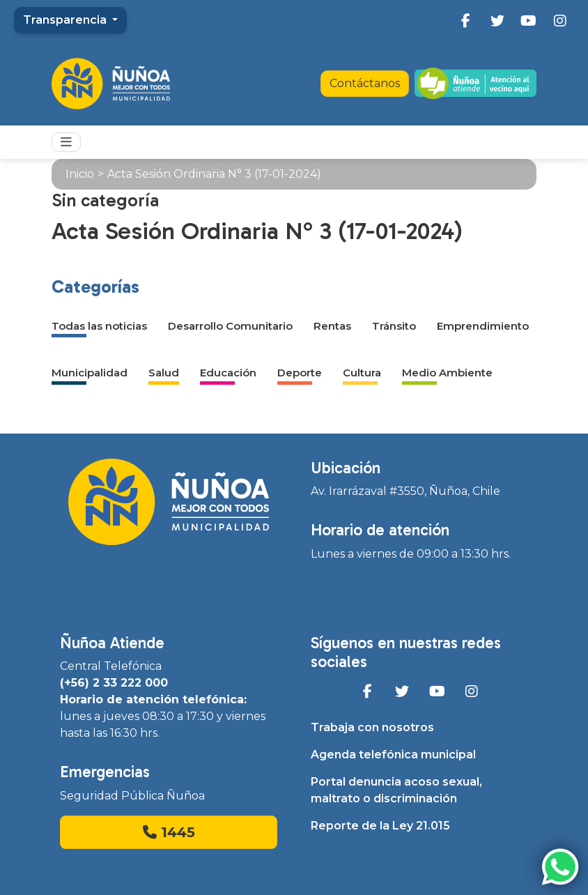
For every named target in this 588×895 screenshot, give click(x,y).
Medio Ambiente (447, 373)
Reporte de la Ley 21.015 (380, 826)
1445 (169, 832)
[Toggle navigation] (66, 142)
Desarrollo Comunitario (230, 326)
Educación (228, 373)
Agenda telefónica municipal (393, 755)
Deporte (300, 373)
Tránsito (394, 326)
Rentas (332, 326)
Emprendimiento (483, 326)
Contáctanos (365, 83)
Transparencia (66, 20)
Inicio (80, 174)
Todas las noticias (99, 326)
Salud (164, 373)
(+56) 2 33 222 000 (114, 683)
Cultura (362, 373)
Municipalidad (90, 373)
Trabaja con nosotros (372, 727)
